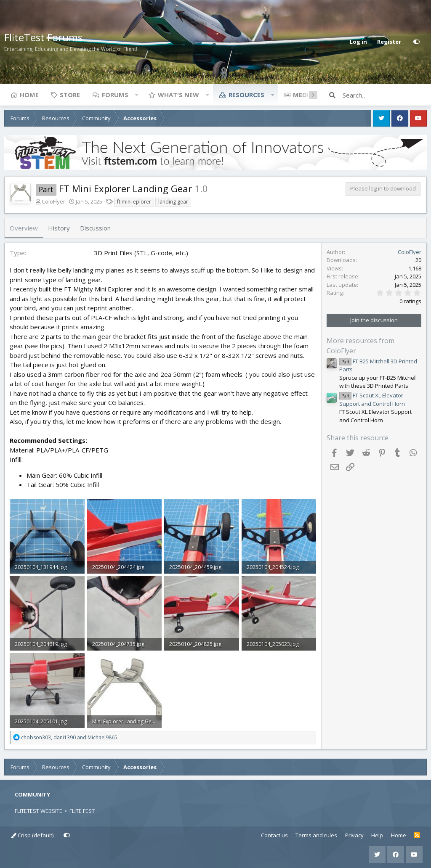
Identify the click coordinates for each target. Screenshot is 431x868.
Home (29, 95)
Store (70, 95)
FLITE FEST (82, 811)
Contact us (274, 835)
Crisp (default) (32, 835)
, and (69, 737)
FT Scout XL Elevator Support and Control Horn (372, 400)
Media (303, 95)
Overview (24, 228)
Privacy (354, 835)
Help (377, 835)
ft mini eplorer (134, 202)
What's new (178, 95)
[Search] (385, 95)
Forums (115, 95)
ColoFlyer (53, 201)
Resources (246, 95)
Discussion (95, 228)
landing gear (173, 202)
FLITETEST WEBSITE (39, 811)
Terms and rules (316, 835)
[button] (136, 95)
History (59, 228)
